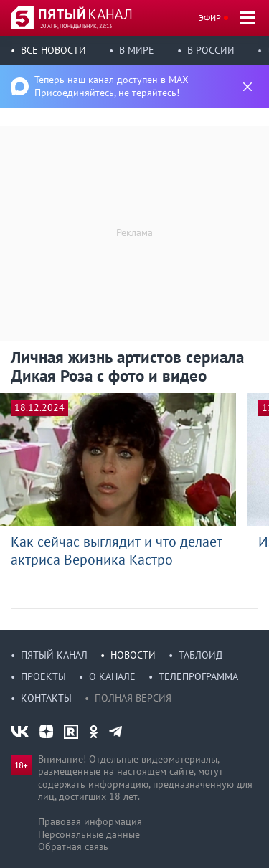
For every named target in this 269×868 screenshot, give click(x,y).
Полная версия (133, 698)
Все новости (53, 50)
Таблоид (200, 655)
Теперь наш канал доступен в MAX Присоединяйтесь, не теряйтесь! (112, 86)
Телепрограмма (198, 676)
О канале (112, 676)
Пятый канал (54, 655)
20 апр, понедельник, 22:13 (76, 26)
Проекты (43, 676)
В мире (137, 50)
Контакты (46, 698)
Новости (133, 655)
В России (211, 50)
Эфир (210, 18)
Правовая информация (90, 821)
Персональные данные (89, 834)
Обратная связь (73, 846)
